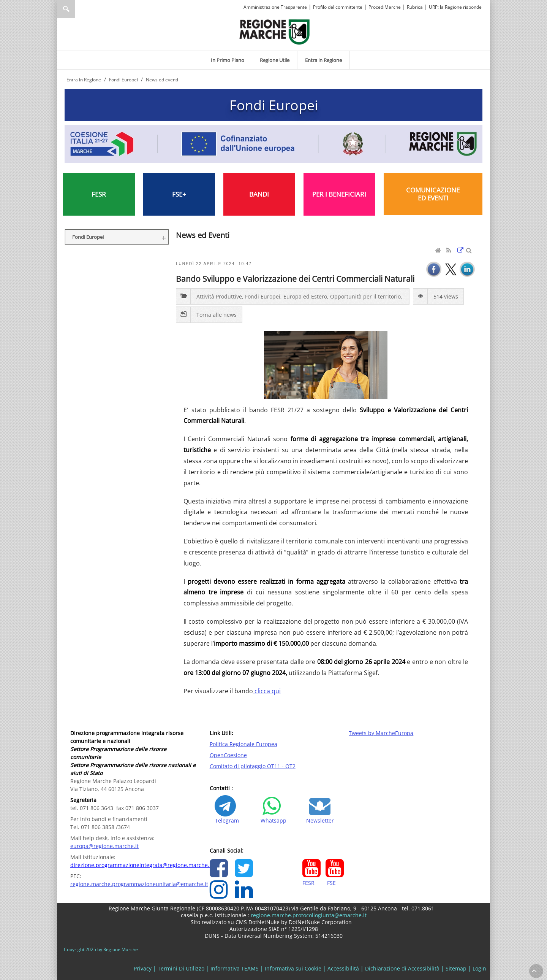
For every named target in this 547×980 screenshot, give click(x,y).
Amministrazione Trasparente (275, 7)
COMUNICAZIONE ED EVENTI (433, 194)
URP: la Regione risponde (455, 7)
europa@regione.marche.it (104, 846)
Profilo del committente (338, 7)
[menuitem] (228, 60)
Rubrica (415, 7)
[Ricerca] (81, 9)
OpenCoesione (228, 755)
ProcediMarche (385, 7)
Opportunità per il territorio (365, 296)
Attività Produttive (219, 296)
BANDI (259, 194)
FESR (99, 194)
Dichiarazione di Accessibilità (402, 968)
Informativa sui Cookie (293, 968)
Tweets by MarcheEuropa (381, 733)
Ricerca (66, 9)
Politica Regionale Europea (243, 744)
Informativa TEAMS (235, 968)
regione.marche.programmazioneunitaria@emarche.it (139, 884)
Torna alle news (217, 315)
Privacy (143, 968)
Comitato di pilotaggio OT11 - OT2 (253, 766)
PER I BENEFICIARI (339, 194)
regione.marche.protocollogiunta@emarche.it (308, 915)
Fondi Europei (274, 105)
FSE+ (179, 194)
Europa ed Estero (305, 296)
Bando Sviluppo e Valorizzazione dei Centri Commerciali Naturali (295, 279)
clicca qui (267, 691)
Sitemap (456, 968)
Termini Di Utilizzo (181, 968)
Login (479, 968)
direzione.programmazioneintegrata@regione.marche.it (141, 865)
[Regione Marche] (275, 31)
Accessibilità (343, 968)
